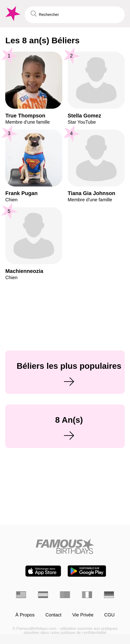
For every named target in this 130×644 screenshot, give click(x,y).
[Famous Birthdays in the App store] (43, 571)
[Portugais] (65, 595)
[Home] (65, 546)
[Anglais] (21, 595)
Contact (53, 615)
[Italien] (87, 595)
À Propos (25, 615)
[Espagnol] (43, 595)
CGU (109, 615)
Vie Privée (83, 615)
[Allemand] (109, 595)
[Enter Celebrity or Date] (75, 15)
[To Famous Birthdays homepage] (12, 14)
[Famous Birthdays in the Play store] (87, 571)
